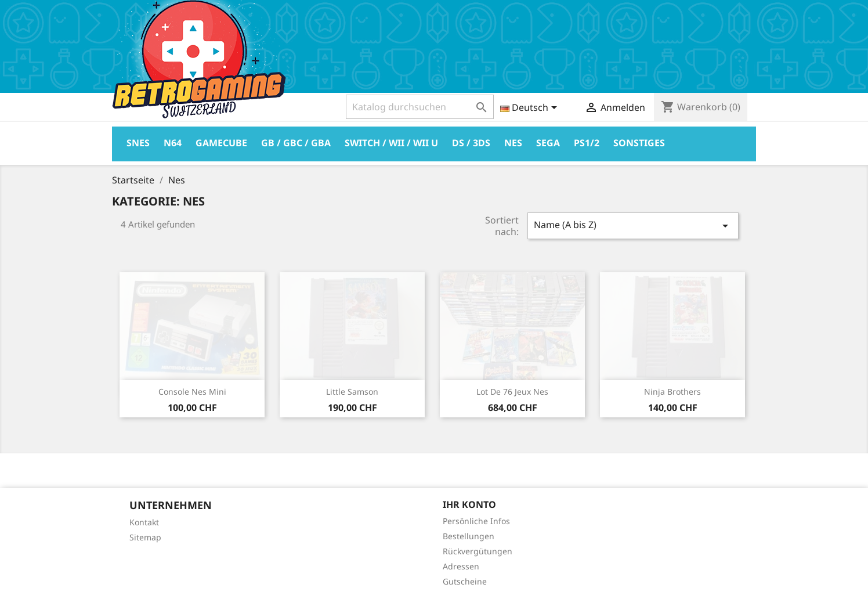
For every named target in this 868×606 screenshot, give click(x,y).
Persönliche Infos (476, 521)
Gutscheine (465, 581)
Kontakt (144, 522)
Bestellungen (469, 536)
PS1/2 (587, 143)
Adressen (461, 566)
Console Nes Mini (192, 392)
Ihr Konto (469, 504)
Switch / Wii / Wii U (391, 143)
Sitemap (145, 537)
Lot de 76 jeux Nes (512, 392)
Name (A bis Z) (633, 226)
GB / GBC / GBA (296, 143)
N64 (173, 143)
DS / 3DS (471, 143)
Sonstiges (639, 143)
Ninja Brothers (672, 392)
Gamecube (221, 143)
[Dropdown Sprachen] (531, 109)
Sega (548, 143)
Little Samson (352, 392)
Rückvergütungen (478, 551)
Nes (513, 143)
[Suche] (420, 107)
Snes (138, 143)
